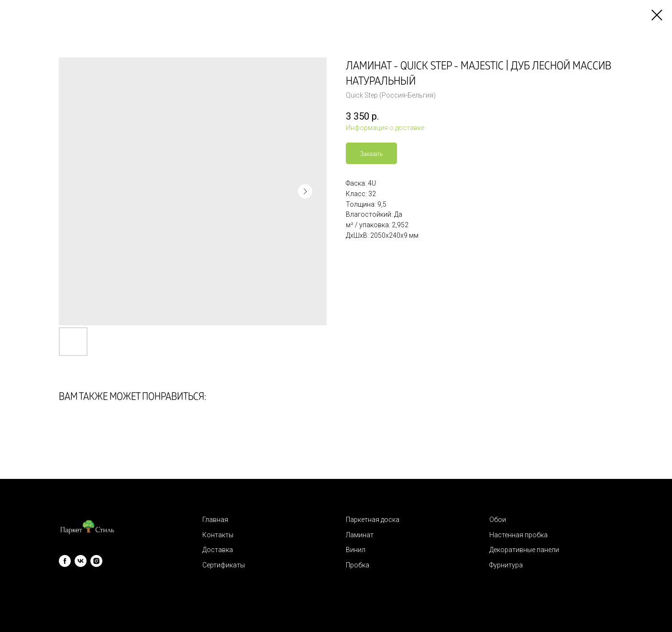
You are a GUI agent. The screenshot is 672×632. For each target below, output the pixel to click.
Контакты (218, 535)
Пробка (358, 565)
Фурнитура (506, 565)
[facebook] (65, 561)
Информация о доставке (385, 128)
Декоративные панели (524, 550)
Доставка (218, 550)
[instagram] (96, 561)
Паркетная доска (373, 520)
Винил (356, 550)
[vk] (81, 561)
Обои (498, 520)
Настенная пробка (518, 535)
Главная (215, 520)
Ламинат (360, 535)
